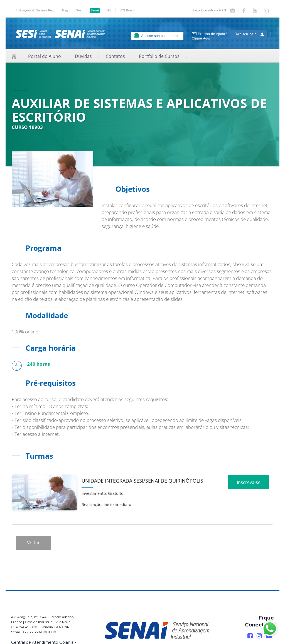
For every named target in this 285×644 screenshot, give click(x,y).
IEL (109, 10)
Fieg (65, 10)
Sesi (79, 10)
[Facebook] (250, 636)
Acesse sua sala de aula (157, 36)
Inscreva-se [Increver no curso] (249, 484)
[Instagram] (259, 636)
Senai (94, 10)
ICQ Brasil (127, 10)
